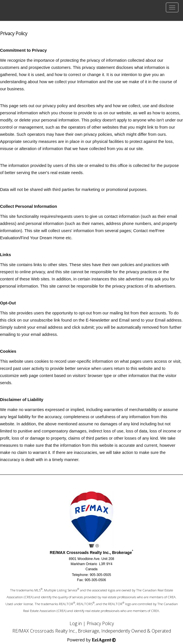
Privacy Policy (100, 623)
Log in (76, 623)
